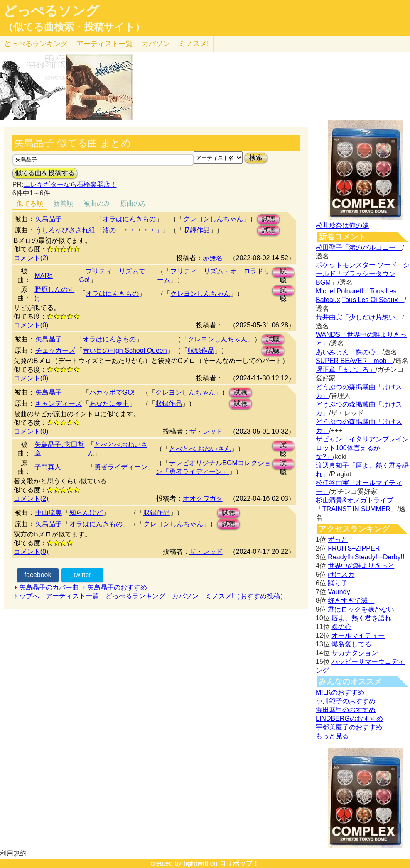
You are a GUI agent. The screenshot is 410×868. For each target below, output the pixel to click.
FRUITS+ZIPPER (354, 548)
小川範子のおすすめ (346, 701)
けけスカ (341, 574)
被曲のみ (97, 204)
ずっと (338, 540)
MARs (44, 276)
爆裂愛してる (351, 644)
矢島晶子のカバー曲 (49, 587)
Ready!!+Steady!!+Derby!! (366, 557)
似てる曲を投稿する (45, 173)
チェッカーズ (55, 350)
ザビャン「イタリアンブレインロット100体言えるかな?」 (362, 448)
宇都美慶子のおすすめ (349, 727)
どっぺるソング (51, 11)
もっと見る (332, 736)
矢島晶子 (49, 219)
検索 (256, 157)
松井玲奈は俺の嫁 (342, 226)
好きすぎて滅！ (351, 601)
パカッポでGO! (112, 392)
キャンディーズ (59, 404)
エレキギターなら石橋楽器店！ (70, 184)
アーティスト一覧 (72, 596)
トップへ (26, 596)
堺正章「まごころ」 (346, 369)
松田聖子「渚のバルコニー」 (359, 247)
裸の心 (341, 627)
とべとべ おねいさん (200, 449)
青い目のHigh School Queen (125, 350)
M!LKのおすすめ (340, 692)
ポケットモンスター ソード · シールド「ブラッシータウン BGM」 (363, 274)
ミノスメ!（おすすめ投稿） (246, 596)
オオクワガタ (203, 499)
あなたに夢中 (109, 404)
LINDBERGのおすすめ (349, 718)
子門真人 (48, 467)
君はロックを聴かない (361, 609)
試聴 (268, 219)
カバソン (156, 44)
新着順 (63, 204)
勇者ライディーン (121, 467)
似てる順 (30, 204)
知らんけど (86, 513)
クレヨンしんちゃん (213, 219)
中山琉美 (49, 513)
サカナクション (355, 653)
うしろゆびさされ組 (65, 230)
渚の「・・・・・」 (133, 230)
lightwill (196, 863)
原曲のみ (133, 204)
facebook (38, 575)
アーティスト (105, 44)
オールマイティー (358, 635)
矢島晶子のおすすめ (117, 587)
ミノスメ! (194, 44)
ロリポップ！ (239, 863)
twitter (82, 575)
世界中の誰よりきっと (361, 566)
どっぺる (36, 44)
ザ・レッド (206, 431)
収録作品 (196, 230)
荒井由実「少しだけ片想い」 (359, 317)
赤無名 (213, 258)
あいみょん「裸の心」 (349, 352)
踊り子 (338, 583)
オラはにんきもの (129, 219)
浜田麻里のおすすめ (346, 710)
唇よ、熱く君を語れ (361, 618)
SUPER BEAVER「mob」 (354, 361)
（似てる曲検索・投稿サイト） (74, 27)
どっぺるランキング (135, 596)
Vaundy (339, 592)
